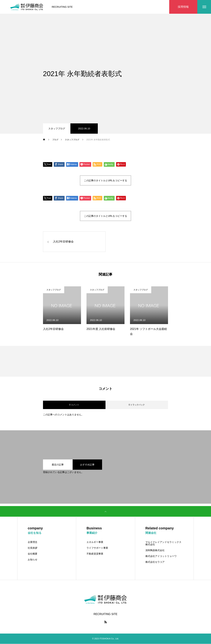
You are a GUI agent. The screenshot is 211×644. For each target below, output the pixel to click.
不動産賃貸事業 (95, 554)
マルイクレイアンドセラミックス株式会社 (163, 543)
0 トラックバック (137, 405)
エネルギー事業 (95, 542)
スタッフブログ (57, 129)
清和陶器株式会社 (155, 550)
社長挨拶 (33, 548)
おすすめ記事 (87, 465)
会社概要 (33, 554)
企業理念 (33, 542)
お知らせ (33, 560)
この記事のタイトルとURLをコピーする (105, 180)
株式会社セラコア (155, 562)
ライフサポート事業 (97, 548)
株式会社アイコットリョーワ (161, 556)
